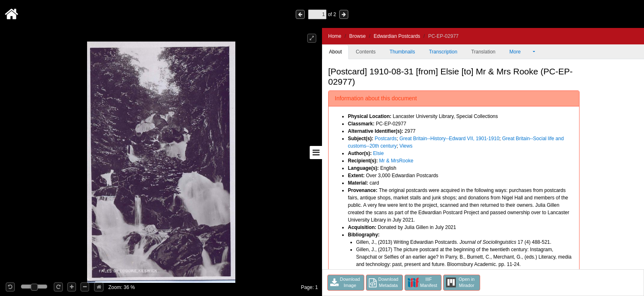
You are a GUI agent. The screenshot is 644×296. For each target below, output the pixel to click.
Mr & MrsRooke (396, 161)
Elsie (378, 153)
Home (335, 36)
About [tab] (335, 52)
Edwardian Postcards (397, 36)
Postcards (385, 139)
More (520, 52)
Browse (357, 36)
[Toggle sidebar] (316, 153)
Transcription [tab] (443, 52)
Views (406, 146)
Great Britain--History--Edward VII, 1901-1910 (449, 139)
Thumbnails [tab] (402, 52)
